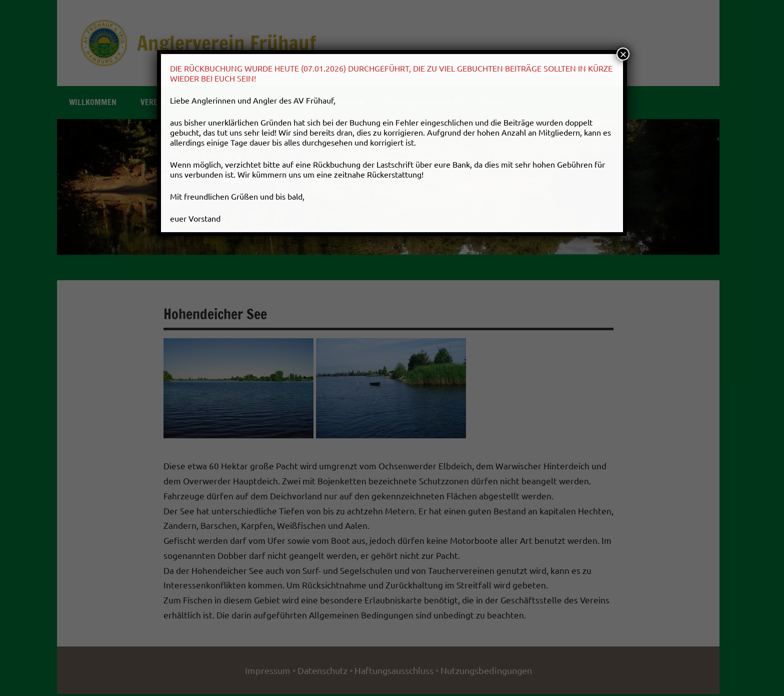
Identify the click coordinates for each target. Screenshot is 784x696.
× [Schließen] (623, 54)
